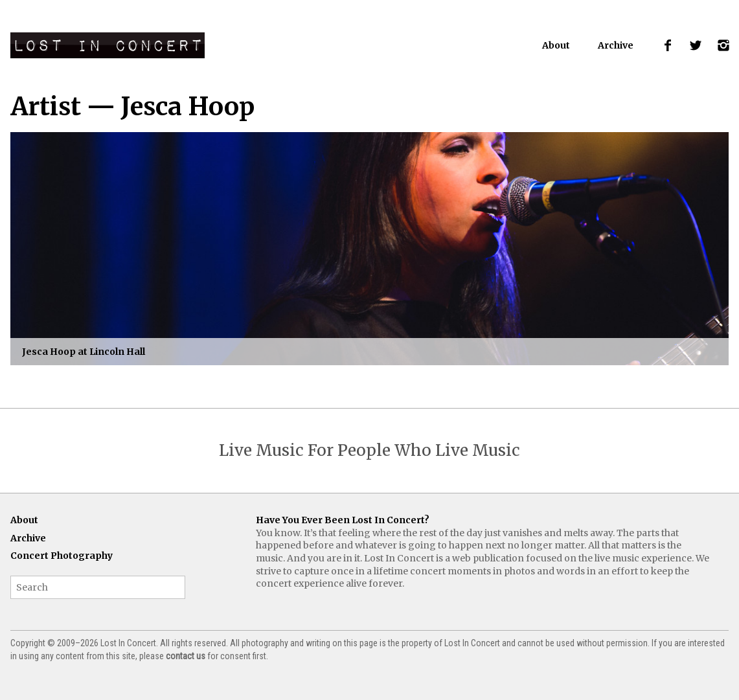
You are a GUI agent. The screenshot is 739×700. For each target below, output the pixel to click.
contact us (186, 656)
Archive (616, 45)
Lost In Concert (108, 45)
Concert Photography (62, 556)
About (556, 45)
